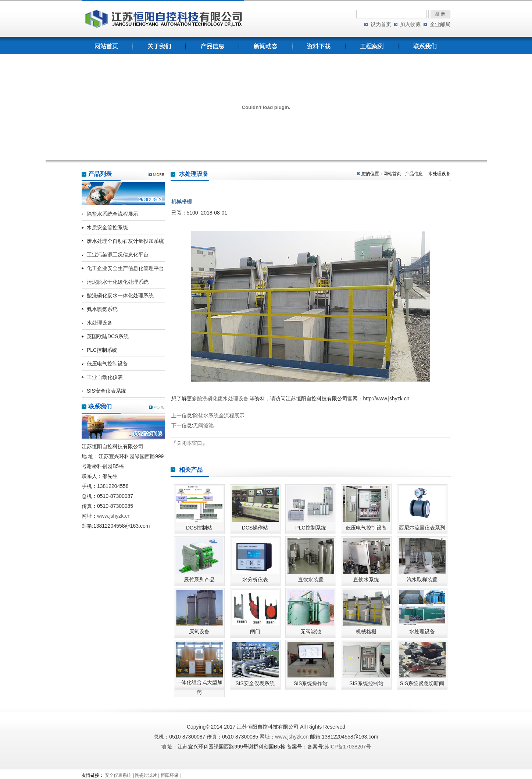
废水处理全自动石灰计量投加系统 (125, 241)
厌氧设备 (199, 631)
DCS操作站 (255, 528)
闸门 (255, 631)
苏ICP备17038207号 (348, 747)
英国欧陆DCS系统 (108, 336)
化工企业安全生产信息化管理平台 (125, 268)
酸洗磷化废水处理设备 (223, 399)
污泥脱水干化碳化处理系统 (118, 282)
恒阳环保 (169, 775)
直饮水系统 (366, 580)
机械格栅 (366, 631)
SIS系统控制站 (366, 683)
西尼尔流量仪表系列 (422, 528)
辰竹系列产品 (199, 580)
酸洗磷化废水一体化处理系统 (120, 295)
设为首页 (381, 24)
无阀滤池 (203, 425)
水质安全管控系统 (107, 227)
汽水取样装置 (422, 580)
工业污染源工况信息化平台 (118, 255)
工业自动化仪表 (105, 377)
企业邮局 (440, 24)
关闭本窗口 (189, 443)
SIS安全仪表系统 (106, 391)
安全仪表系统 (118, 775)
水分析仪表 (255, 580)
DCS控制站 (199, 528)
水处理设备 (100, 323)
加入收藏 (410, 24)
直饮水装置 (311, 580)
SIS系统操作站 (311, 683)
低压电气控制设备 (107, 364)
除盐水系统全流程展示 (113, 214)
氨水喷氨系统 (102, 309)
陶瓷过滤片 (146, 775)
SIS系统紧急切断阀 (422, 683)
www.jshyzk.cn (114, 516)
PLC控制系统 (102, 350)
